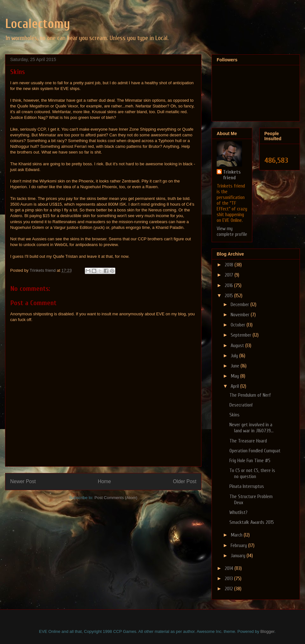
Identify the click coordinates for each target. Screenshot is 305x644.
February (239, 545)
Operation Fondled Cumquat (255, 451)
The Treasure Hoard (248, 441)
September (242, 335)
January (239, 556)
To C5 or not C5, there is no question (252, 473)
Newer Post (23, 481)
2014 (230, 568)
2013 (229, 579)
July (235, 356)
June (236, 366)
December (241, 305)
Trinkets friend (232, 175)
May (235, 376)
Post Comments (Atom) (116, 498)
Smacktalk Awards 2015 (252, 522)
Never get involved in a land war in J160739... (251, 428)
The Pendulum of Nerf (250, 395)
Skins (234, 415)
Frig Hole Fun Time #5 (250, 461)
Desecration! (241, 405)
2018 (230, 265)
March (237, 535)
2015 (229, 296)
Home (105, 481)
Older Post (185, 481)
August (238, 346)
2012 (229, 589)
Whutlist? (238, 512)
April (235, 386)
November (241, 315)
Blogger (268, 631)
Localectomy (38, 24)
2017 (230, 275)
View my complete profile (232, 231)
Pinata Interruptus (247, 486)
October (239, 325)
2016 (229, 285)
